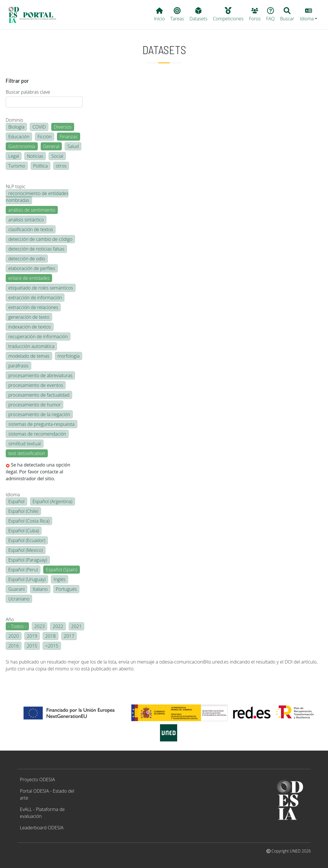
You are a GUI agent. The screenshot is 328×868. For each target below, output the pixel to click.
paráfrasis (18, 366)
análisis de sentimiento (32, 210)
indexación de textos (30, 327)
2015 (32, 646)
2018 (51, 636)
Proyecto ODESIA (37, 780)
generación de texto (29, 317)
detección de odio (27, 259)
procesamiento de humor (34, 405)
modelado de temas (29, 356)
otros (61, 166)
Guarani (16, 589)
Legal (14, 156)
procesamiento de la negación (39, 414)
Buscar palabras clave (28, 92)
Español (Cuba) (24, 531)
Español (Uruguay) (27, 579)
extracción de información (35, 298)
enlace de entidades (29, 278)
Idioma (13, 495)
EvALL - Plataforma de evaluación (42, 813)
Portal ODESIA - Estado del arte (47, 794)
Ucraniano (19, 599)
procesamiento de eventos (36, 385)
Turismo (17, 166)
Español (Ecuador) (27, 540)
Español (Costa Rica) (29, 521)
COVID (39, 127)
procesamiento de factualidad (39, 395)
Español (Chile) (23, 511)
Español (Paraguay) (28, 560)
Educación (19, 137)
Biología (16, 127)
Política (40, 166)
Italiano (40, 589)
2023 (40, 626)
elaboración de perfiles (32, 268)
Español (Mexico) (26, 550)
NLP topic (16, 186)
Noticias (35, 156)
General (51, 146)
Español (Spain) (61, 570)
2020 (14, 636)
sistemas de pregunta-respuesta (42, 424)
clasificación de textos (31, 229)
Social (57, 156)
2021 (77, 626)
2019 (32, 636)
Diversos (63, 127)
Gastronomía (22, 146)
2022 (58, 626)
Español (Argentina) (53, 501)
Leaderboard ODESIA (42, 828)
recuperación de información (38, 336)
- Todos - (17, 626)
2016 (14, 646)
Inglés (60, 579)
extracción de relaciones (33, 307)
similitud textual (25, 444)
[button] (309, 15)
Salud (73, 146)
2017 (69, 636)
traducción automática (31, 346)
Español (16, 501)
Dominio (14, 120)
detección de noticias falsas (36, 249)
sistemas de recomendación (37, 434)
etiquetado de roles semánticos (41, 288)
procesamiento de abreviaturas (40, 375)
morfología (69, 356)
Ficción (45, 137)
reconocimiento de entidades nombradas (37, 197)
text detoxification (27, 453)
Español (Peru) (23, 570)
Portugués (66, 589)
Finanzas (68, 137)
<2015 (52, 646)
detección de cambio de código (40, 239)
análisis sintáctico (26, 220)
